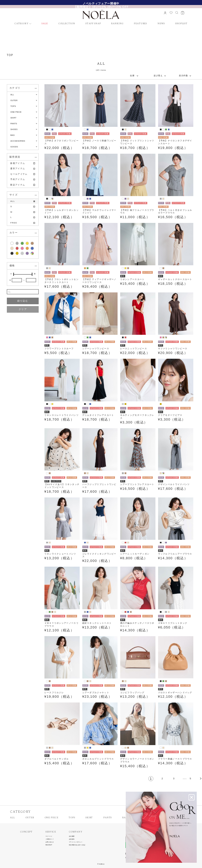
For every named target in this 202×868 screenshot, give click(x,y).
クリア (23, 309)
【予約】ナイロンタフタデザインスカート (175, 142)
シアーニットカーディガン (135, 554)
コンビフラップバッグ (132, 693)
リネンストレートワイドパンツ (62, 415)
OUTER (30, 818)
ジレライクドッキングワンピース (99, 555)
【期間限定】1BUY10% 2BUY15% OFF (101, 7)
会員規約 (72, 839)
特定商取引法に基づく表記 (77, 845)
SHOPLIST (181, 24)
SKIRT (89, 818)
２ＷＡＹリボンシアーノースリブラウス (62, 625)
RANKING (117, 24)
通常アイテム (18, 169)
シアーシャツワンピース (96, 349)
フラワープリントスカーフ (59, 349)
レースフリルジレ (54, 693)
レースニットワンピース (134, 349)
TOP (10, 55)
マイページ (49, 836)
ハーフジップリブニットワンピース (99, 486)
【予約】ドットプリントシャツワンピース (137, 142)
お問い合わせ (50, 842)
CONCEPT (26, 832)
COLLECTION (67, 24)
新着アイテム (18, 163)
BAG (125, 818)
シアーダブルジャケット (96, 693)
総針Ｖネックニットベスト (97, 623)
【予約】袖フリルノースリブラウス (137, 212)
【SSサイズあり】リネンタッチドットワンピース (62, 486)
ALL (12, 95)
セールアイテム (19, 174)
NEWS (161, 24)
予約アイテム (18, 179)
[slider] (14, 274)
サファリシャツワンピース (173, 349)
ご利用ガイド (50, 839)
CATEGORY (21, 24)
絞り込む (23, 301)
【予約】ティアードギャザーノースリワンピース (99, 281)
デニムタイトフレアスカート (98, 415)
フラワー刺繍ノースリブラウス (175, 759)
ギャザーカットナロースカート (175, 279)
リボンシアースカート (132, 279)
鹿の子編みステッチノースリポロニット (137, 625)
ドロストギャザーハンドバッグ (175, 693)
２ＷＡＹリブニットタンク (173, 623)
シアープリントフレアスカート (137, 484)
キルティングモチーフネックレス (137, 417)
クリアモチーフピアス (170, 415)
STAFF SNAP (93, 24)
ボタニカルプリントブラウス (98, 759)
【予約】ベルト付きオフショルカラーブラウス (175, 212)
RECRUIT (49, 845)
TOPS (72, 818)
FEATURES (140, 24)
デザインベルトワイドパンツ (174, 484)
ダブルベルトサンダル (57, 759)
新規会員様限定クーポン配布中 (101, 3)
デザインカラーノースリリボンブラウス (137, 760)
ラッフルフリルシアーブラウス (175, 554)
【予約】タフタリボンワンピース (62, 142)
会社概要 (72, 836)
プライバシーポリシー (76, 842)
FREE (14, 223)
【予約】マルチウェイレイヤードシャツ (99, 212)
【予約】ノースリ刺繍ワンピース (99, 142)
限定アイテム (18, 185)
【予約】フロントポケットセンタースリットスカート (62, 281)
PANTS (108, 818)
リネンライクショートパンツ (60, 554)
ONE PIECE (52, 818)
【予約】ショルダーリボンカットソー (62, 212)
